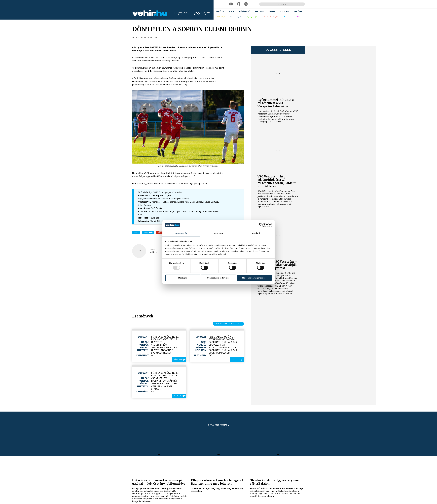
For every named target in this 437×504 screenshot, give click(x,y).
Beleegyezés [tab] (181, 233)
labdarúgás (148, 232)
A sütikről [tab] (256, 233)
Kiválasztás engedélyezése (218, 278)
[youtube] (231, 4)
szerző (152, 249)
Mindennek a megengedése (254, 278)
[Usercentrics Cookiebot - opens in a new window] (261, 225)
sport (136, 232)
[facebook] (239, 4)
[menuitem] (220, 11)
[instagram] (246, 4)
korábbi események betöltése (228, 324)
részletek (178, 359)
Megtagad (183, 278)
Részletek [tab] (218, 233)
